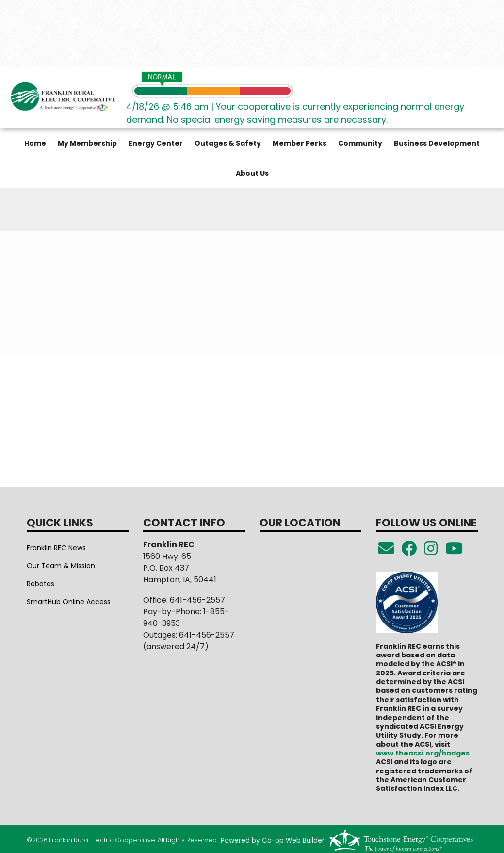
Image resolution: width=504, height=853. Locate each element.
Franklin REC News (56, 548)
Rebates (41, 584)
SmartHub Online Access (69, 602)
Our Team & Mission (61, 566)
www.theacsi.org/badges (423, 753)
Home (35, 143)
